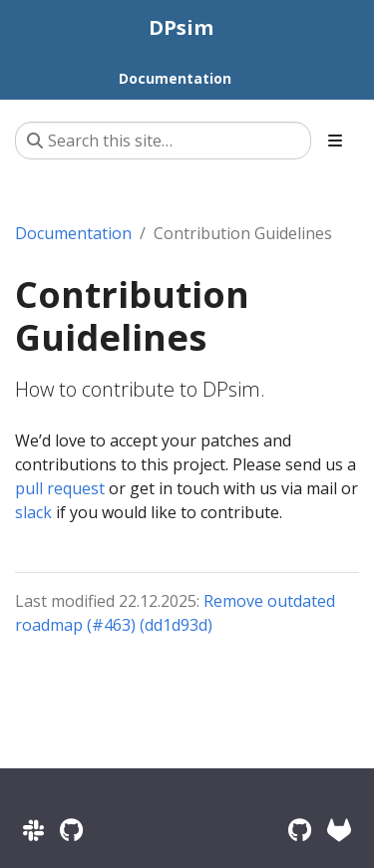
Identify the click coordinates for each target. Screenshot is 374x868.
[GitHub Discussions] (71, 830)
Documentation (73, 233)
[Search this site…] (163, 141)
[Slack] (33, 830)
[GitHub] (300, 830)
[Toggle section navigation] (335, 141)
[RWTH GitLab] (339, 830)
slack (33, 512)
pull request (60, 488)
